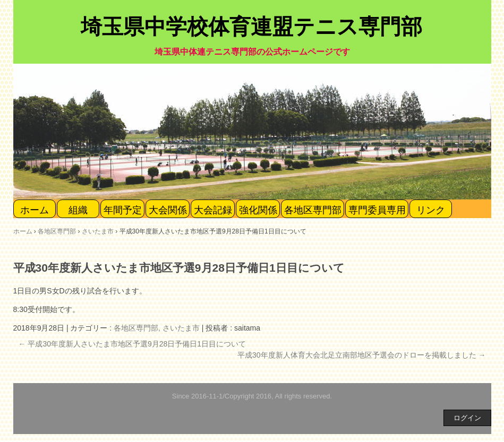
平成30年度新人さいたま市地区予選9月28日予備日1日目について (133, 344)
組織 (78, 210)
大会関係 (168, 210)
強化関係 (258, 210)
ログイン (467, 418)
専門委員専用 (377, 210)
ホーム (35, 210)
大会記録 (213, 210)
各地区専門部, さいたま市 (157, 328)
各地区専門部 (313, 210)
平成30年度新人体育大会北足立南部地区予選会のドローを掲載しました (361, 355)
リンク (431, 210)
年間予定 (123, 210)
